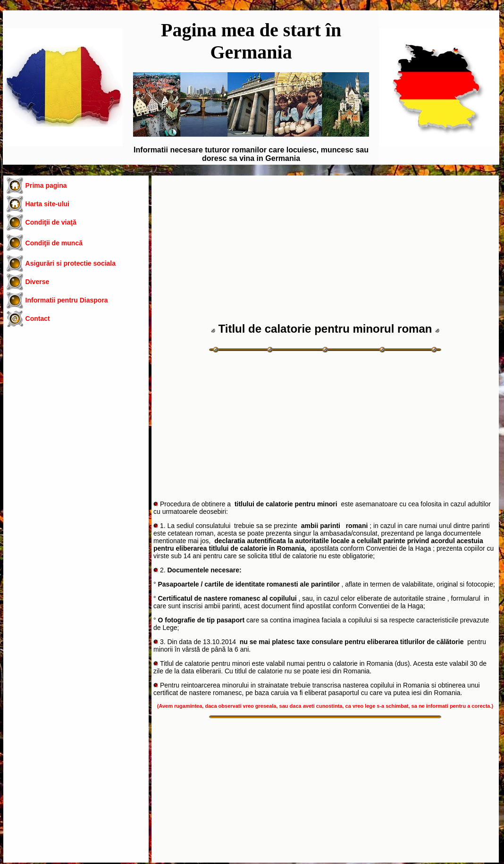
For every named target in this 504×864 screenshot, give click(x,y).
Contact (38, 319)
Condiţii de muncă (54, 243)
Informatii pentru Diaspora (67, 300)
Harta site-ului (47, 204)
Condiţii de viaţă (51, 222)
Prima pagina (46, 185)
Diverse (38, 282)
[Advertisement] (76, 410)
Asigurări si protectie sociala (71, 263)
